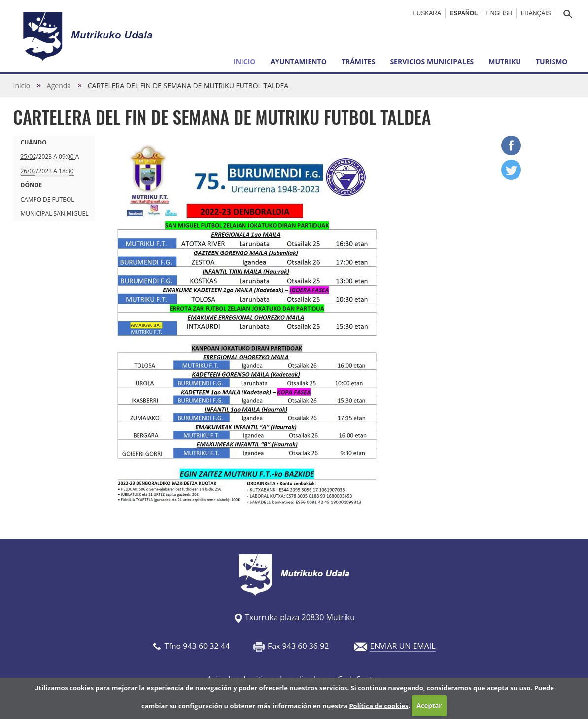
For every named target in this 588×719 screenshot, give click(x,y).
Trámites (359, 61)
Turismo (552, 61)
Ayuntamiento (298, 61)
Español (464, 13)
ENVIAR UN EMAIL (402, 646)
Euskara (427, 13)
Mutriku (505, 61)
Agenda (59, 86)
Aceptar (429, 705)
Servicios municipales (432, 61)
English (500, 13)
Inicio (244, 61)
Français (536, 13)
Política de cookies (379, 705)
